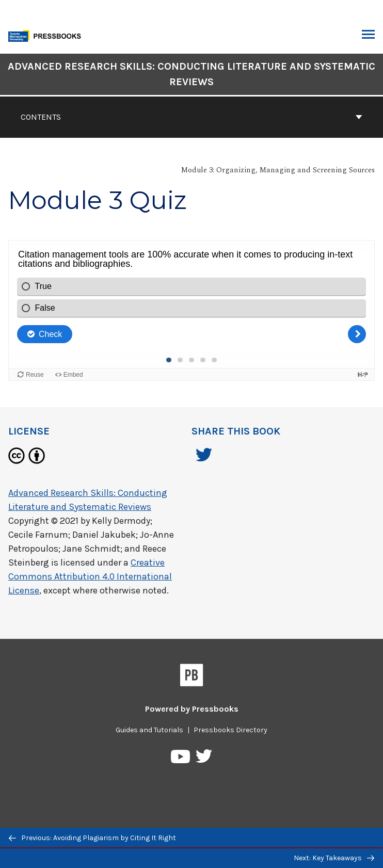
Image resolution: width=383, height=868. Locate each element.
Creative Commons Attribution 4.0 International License (90, 576)
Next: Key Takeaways (334, 858)
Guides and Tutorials (149, 730)
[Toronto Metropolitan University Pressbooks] (47, 35)
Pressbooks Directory (230, 730)
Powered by (192, 709)
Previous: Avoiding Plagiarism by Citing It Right (92, 838)
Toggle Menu (368, 36)
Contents (191, 117)
